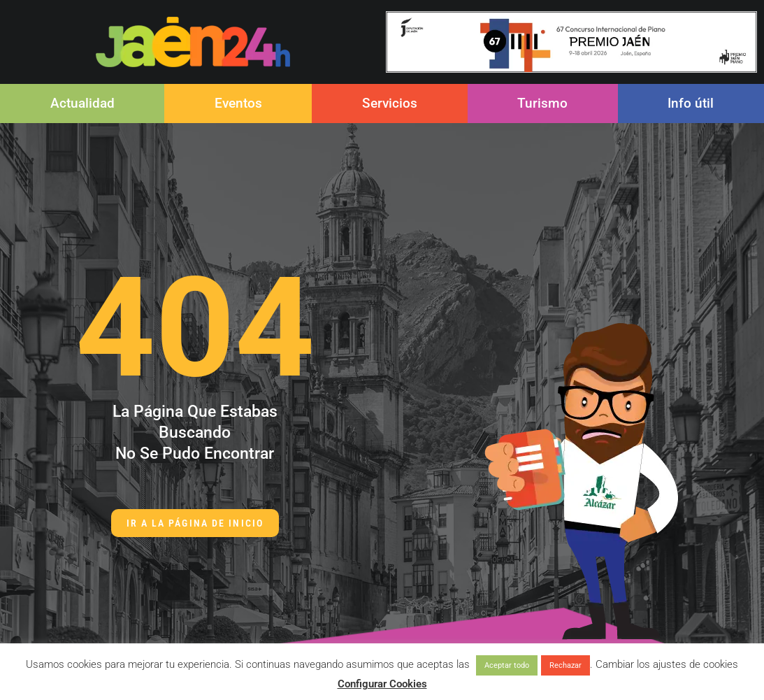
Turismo (542, 103)
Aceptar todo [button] (507, 665)
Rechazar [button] (565, 665)
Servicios (390, 103)
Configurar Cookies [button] (382, 684)
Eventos (238, 103)
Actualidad (82, 103)
